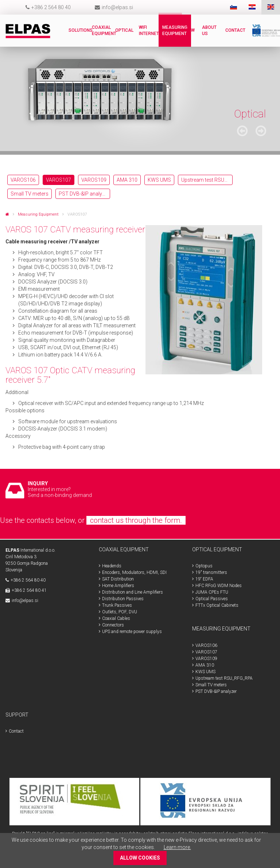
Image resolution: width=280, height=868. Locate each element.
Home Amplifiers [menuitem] (118, 586)
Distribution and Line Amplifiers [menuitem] (133, 592)
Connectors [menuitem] (113, 625)
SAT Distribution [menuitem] (118, 579)
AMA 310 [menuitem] (127, 180)
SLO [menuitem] (234, 7)
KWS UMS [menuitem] (159, 180)
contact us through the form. (136, 520)
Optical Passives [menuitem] (212, 599)
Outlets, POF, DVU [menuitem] (120, 612)
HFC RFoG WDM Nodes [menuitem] (219, 586)
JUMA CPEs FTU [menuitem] (212, 592)
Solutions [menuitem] (81, 30)
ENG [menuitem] (271, 7)
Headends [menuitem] (112, 566)
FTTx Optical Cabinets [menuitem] (217, 605)
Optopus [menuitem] (204, 566)
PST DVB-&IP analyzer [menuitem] (84, 194)
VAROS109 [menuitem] (94, 180)
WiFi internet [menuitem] (149, 30)
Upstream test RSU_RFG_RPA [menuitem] (207, 180)
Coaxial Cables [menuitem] (116, 618)
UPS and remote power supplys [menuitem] (132, 632)
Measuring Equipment (38, 214)
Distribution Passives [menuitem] (123, 599)
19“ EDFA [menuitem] (204, 579)
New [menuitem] (190, 30)
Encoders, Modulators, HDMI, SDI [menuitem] (134, 572)
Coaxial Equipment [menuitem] (104, 30)
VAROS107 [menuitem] (59, 180)
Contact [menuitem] (235, 30)
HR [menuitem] (252, 7)
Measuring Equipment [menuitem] (175, 30)
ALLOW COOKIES (140, 858)
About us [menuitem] (209, 30)
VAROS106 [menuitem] (23, 180)
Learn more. (177, 847)
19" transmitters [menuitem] (211, 572)
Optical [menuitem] (124, 30)
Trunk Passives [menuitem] (117, 605)
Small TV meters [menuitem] (30, 194)
